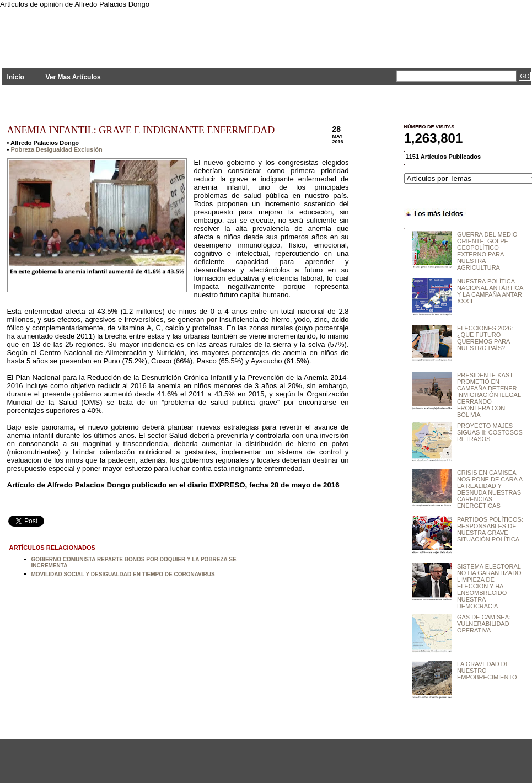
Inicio (16, 77)
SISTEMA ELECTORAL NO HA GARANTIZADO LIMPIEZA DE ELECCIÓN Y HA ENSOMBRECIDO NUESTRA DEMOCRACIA (489, 586)
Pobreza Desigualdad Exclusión (56, 149)
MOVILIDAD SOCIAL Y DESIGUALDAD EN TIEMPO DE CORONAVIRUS (123, 574)
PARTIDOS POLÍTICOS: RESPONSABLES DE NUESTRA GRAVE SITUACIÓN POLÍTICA (490, 529)
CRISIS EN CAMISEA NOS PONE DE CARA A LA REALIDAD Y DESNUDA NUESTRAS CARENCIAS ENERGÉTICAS (490, 489)
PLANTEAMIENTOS (101, 32)
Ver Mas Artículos (73, 77)
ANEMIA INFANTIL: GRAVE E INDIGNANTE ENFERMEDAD (141, 130)
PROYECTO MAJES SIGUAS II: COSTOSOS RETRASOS (490, 432)
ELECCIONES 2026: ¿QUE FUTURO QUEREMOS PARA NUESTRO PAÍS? (485, 338)
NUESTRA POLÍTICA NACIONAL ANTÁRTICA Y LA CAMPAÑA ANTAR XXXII (490, 291)
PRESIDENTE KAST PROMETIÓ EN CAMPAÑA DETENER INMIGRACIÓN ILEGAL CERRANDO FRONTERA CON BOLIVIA (489, 395)
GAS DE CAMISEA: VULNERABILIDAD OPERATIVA (484, 624)
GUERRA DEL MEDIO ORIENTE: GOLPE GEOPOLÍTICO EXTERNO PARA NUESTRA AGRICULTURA (487, 251)
